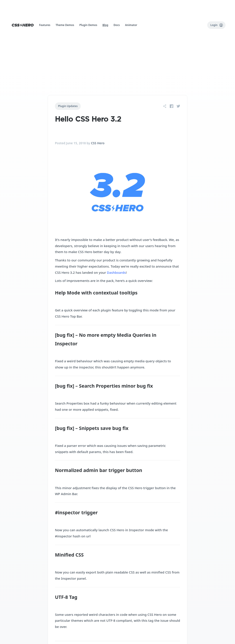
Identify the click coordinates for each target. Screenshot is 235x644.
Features (45, 25)
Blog (105, 25)
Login (217, 25)
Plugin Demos (88, 25)
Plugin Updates (68, 106)
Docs (117, 25)
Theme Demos (65, 25)
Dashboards (116, 272)
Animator (131, 25)
